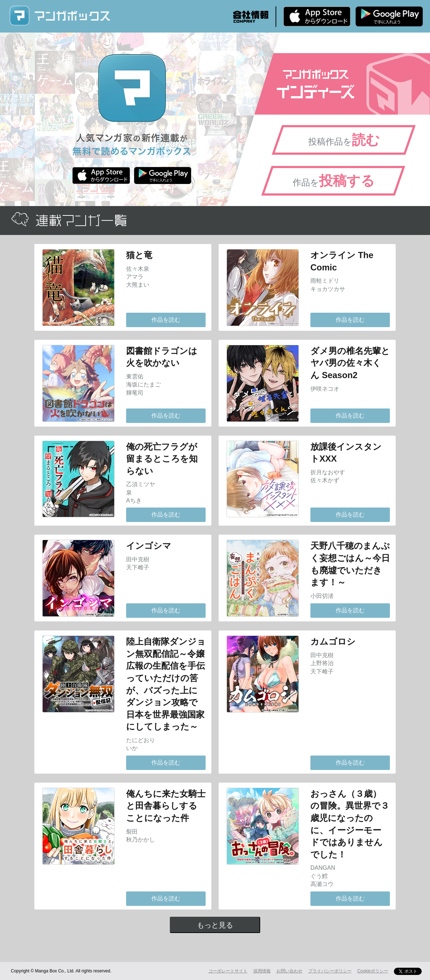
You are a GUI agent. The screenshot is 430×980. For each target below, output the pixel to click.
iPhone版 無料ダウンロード (317, 16)
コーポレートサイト (228, 971)
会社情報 (251, 17)
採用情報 (262, 971)
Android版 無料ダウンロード (389, 16)
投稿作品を (344, 140)
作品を (334, 181)
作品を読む (166, 320)
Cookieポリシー (373, 971)
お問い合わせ (289, 971)
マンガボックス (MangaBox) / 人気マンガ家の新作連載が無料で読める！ (60, 16)
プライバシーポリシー (330, 971)
